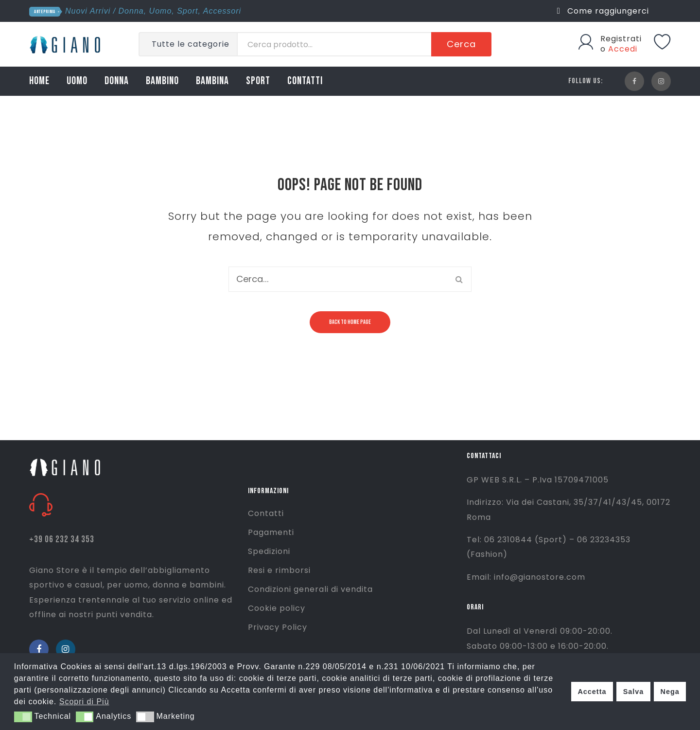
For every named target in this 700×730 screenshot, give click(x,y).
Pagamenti (271, 532)
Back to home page (350, 322)
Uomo (161, 11)
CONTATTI (305, 81)
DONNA (117, 81)
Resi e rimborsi (279, 570)
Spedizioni (269, 551)
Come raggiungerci (603, 11)
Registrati (621, 39)
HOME (39, 81)
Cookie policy (277, 608)
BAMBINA (212, 81)
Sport (187, 11)
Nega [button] (670, 692)
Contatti (266, 513)
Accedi (623, 49)
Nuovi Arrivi (88, 11)
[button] (23, 717)
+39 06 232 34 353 (62, 540)
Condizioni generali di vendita (310, 589)
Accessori (222, 11)
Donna (131, 11)
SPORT (258, 81)
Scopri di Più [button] (84, 702)
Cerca (461, 44)
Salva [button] (634, 692)
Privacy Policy (278, 627)
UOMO (77, 81)
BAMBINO (162, 81)
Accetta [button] (592, 692)
